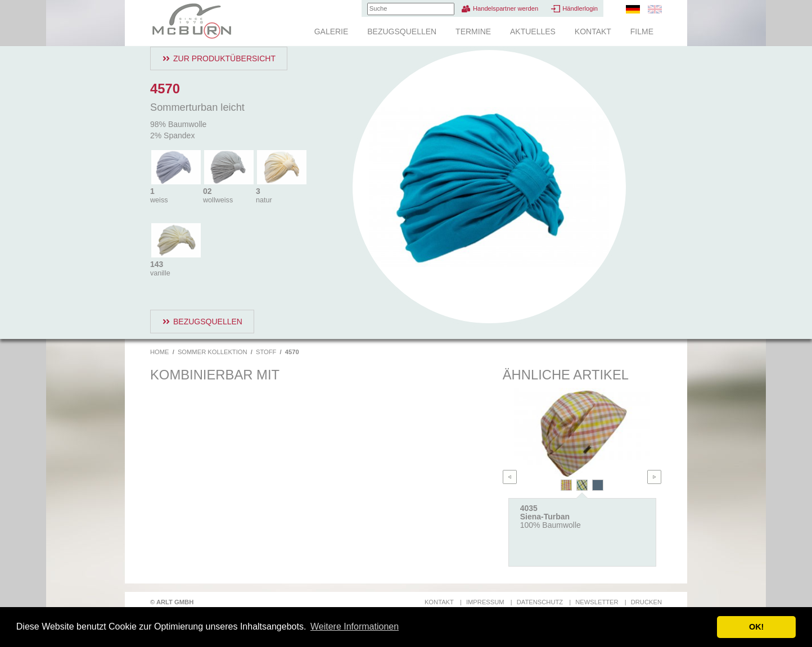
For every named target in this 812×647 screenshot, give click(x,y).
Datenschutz (540, 602)
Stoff (266, 352)
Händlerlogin (580, 8)
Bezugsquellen (402, 31)
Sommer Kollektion (213, 352)
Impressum (485, 602)
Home (160, 352)
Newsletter (597, 602)
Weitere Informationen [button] (355, 626)
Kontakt (593, 31)
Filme (642, 31)
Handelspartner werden (506, 8)
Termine (473, 31)
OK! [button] (756, 627)
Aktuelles (533, 31)
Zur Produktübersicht (224, 58)
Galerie (331, 31)
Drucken (646, 602)
